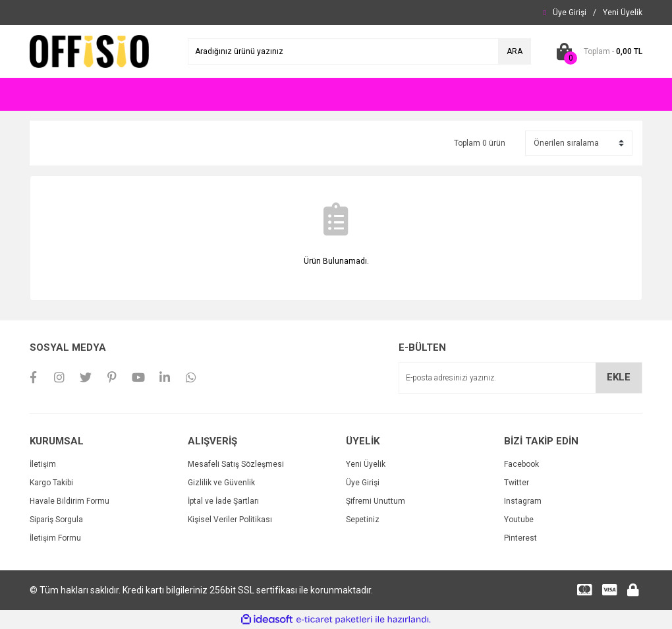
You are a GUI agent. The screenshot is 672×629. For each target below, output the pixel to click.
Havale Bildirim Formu (70, 501)
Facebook (521, 464)
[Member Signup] (623, 13)
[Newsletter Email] (520, 378)
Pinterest (520, 538)
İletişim (43, 464)
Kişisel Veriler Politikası (230, 520)
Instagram (523, 501)
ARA (515, 51)
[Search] (359, 51)
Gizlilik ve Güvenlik (221, 483)
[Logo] (89, 51)
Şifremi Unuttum (376, 501)
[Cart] (597, 51)
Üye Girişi (363, 483)
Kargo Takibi (51, 483)
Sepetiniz (363, 520)
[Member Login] (570, 13)
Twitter (517, 483)
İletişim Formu (55, 538)
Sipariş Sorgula (56, 520)
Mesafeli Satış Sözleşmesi (236, 464)
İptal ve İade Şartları (223, 501)
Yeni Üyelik (366, 464)
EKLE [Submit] (619, 377)
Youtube (519, 520)
